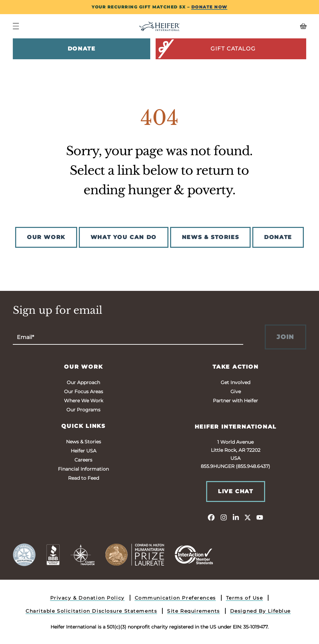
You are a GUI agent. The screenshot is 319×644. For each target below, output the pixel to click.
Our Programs (83, 410)
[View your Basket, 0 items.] (269, 26)
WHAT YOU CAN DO (124, 237)
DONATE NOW (209, 7)
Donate (82, 49)
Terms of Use (245, 598)
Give (236, 392)
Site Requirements (194, 611)
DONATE (278, 237)
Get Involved (235, 382)
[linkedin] (235, 517)
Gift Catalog (206, 49)
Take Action (236, 367)
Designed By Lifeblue (260, 611)
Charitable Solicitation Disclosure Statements (91, 611)
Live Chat (235, 491)
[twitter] (248, 517)
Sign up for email (58, 310)
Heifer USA (84, 451)
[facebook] (211, 517)
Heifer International (236, 427)
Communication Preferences (175, 598)
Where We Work (84, 401)
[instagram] (223, 517)
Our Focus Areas (84, 392)
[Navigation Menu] (16, 26)
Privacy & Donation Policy (87, 598)
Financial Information (83, 469)
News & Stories (84, 442)
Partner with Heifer (235, 401)
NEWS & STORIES (210, 237)
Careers (83, 460)
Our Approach (83, 382)
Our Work (83, 367)
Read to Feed (84, 478)
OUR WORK (46, 237)
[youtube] (260, 517)
